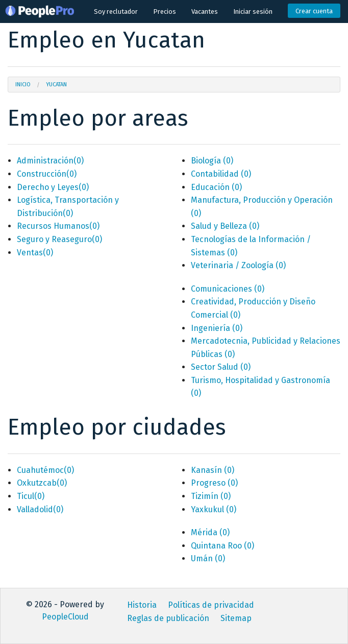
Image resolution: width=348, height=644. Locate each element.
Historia (142, 605)
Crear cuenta (314, 11)
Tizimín (211, 496)
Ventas (35, 253)
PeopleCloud (65, 617)
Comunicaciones (228, 289)
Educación (216, 187)
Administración (50, 161)
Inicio (23, 85)
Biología (212, 161)
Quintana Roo (222, 546)
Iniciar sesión (253, 11)
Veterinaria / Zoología (238, 265)
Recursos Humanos (58, 226)
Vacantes (205, 11)
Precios (165, 11)
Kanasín (213, 470)
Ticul (31, 496)
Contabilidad (221, 174)
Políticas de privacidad (211, 605)
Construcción (47, 174)
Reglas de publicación (168, 618)
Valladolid (40, 509)
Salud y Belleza (225, 226)
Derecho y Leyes (53, 187)
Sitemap (236, 618)
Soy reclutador (116, 11)
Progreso (214, 483)
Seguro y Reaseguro (59, 239)
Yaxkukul (214, 509)
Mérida (210, 532)
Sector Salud (221, 367)
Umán (208, 558)
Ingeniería (217, 328)
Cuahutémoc (45, 470)
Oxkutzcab (42, 483)
